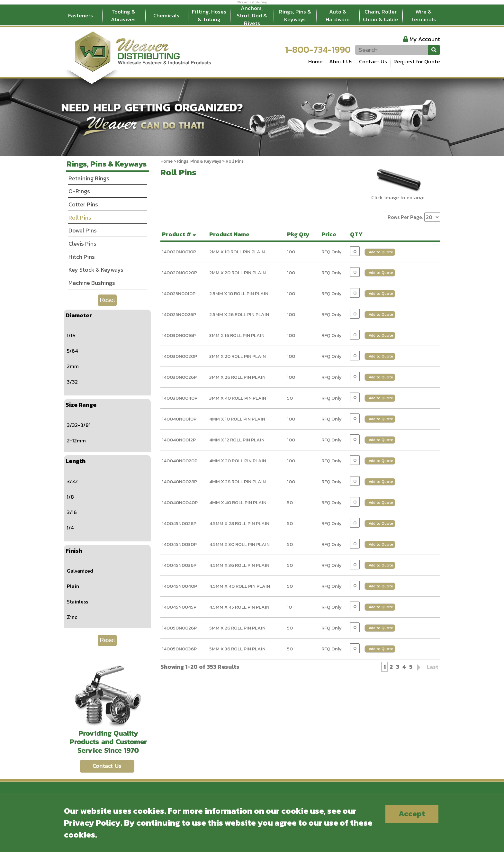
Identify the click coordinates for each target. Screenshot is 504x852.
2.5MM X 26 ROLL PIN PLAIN (239, 314)
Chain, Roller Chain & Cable (381, 15)
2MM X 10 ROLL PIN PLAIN (237, 252)
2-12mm (76, 440)
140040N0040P (180, 502)
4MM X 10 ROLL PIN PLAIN (237, 419)
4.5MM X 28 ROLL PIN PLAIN (239, 523)
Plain (73, 586)
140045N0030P (179, 544)
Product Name (231, 234)
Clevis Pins (82, 244)
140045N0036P (179, 565)
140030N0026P (179, 377)
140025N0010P (179, 293)
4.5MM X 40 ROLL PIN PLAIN (240, 586)
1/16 (71, 335)
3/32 (72, 382)
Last (433, 667)
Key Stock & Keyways (96, 270)
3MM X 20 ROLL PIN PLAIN (238, 356)
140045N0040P (180, 586)
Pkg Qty (300, 234)
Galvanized (80, 571)
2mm (73, 366)
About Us (341, 61)
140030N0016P (179, 335)
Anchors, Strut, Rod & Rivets (252, 16)
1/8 (70, 497)
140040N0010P (179, 419)
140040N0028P (180, 481)
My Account (425, 39)
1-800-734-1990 (318, 50)
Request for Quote (417, 61)
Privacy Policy (92, 823)
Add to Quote (381, 252)
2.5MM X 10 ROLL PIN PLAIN (239, 293)
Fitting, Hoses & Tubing (209, 15)
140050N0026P (179, 628)
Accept (412, 814)
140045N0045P (179, 607)
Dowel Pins (83, 230)
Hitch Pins (82, 257)
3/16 (72, 512)
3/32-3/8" (79, 425)
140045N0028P (179, 523)
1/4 (70, 528)
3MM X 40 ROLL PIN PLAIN (238, 398)
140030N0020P (180, 356)
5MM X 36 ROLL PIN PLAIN (237, 649)
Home (315, 61)
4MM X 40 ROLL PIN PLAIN (238, 502)
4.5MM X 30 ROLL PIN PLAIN (239, 544)
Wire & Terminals (423, 15)
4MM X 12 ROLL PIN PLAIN (237, 440)
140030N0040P (180, 398)
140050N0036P (179, 649)
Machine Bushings (92, 283)
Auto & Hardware (338, 15)
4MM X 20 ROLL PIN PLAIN (238, 461)
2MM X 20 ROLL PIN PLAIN (238, 272)
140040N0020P (180, 461)
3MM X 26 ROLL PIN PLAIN (237, 377)
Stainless (77, 602)
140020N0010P (179, 252)
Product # (180, 234)
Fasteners (81, 15)
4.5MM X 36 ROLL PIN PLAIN (239, 565)
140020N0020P (180, 272)
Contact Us (373, 61)
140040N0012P (179, 440)
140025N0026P (179, 314)
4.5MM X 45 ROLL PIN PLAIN (239, 607)
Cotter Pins (83, 204)
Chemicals (166, 15)
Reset (107, 300)
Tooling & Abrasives (123, 15)
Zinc (72, 617)
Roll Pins (80, 218)
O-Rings (79, 191)
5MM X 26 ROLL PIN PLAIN (237, 628)
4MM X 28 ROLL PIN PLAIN (238, 481)
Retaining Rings (89, 178)
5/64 (72, 351)
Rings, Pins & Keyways (295, 15)
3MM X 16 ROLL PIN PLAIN (237, 335)
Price (330, 234)
